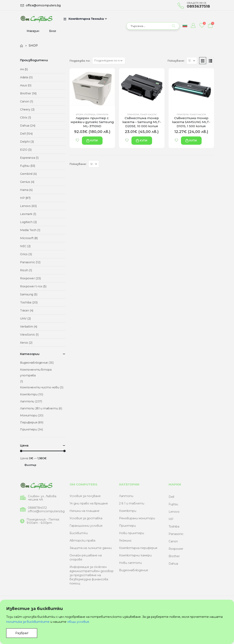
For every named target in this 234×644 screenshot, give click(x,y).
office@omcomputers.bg (46, 511)
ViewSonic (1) (29, 335)
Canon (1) (26, 101)
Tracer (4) (27, 310)
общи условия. (78, 622)
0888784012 (37, 508)
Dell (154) (26, 134)
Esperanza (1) (29, 158)
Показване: (176, 61)
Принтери (102, 115)
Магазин (33, 31)
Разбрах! (22, 633)
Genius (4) (27, 182)
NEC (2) (25, 246)
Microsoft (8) (29, 238)
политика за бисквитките (28, 622)
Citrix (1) (25, 118)
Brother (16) (28, 93)
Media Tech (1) (30, 230)
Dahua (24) (28, 126)
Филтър (30, 465)
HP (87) (25, 198)
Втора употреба (86, 115)
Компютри (29, 394)
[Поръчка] (109, 61)
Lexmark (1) (28, 214)
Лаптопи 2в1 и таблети (39, 408)
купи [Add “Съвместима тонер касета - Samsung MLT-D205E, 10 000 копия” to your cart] (144, 140)
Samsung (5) (29, 294)
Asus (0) (26, 85)
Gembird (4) (28, 174)
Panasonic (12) (30, 262)
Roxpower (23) (30, 278)
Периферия (29, 422)
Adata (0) (26, 77)
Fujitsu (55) (28, 166)
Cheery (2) (27, 109)
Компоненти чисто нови (40, 387)
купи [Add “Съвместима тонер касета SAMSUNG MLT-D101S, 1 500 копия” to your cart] (193, 140)
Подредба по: (80, 61)
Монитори (29, 415)
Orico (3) (26, 254)
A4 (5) (24, 69)
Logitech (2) (28, 222)
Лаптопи (27, 401)
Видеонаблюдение (34, 363)
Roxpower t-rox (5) (33, 286)
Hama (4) (26, 190)
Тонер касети (148, 115)
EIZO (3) (26, 150)
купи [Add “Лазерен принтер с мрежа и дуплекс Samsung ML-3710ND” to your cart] (94, 140)
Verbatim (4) (29, 327)
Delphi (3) (27, 142)
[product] (92, 89)
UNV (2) (25, 318)
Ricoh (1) (26, 270)
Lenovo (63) (28, 206)
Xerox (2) (26, 343)
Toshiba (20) (29, 302)
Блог (53, 31)
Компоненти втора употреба (36, 373)
